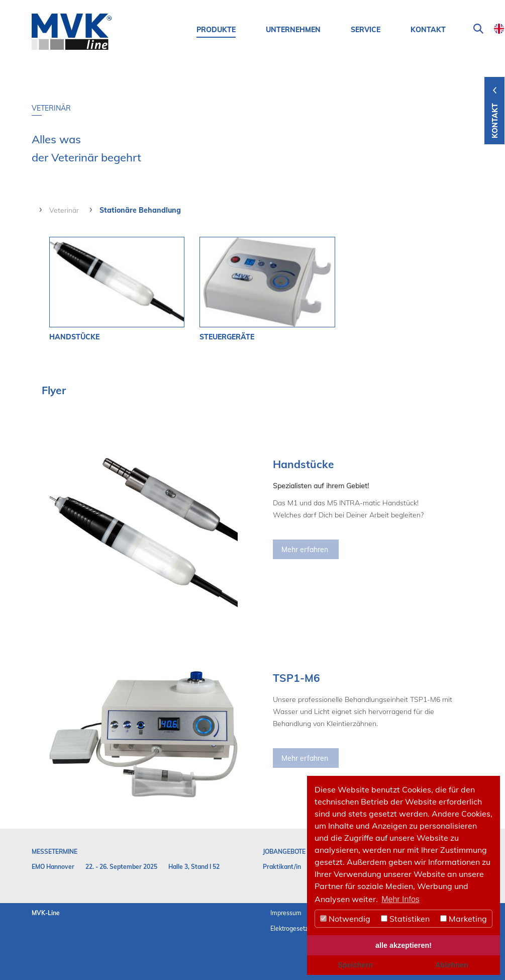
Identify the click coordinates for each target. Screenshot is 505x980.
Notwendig (345, 919)
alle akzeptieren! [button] (403, 945)
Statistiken (405, 919)
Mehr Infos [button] (400, 899)
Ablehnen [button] (452, 965)
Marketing (464, 919)
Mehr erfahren (305, 550)
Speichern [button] (355, 965)
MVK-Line (46, 913)
